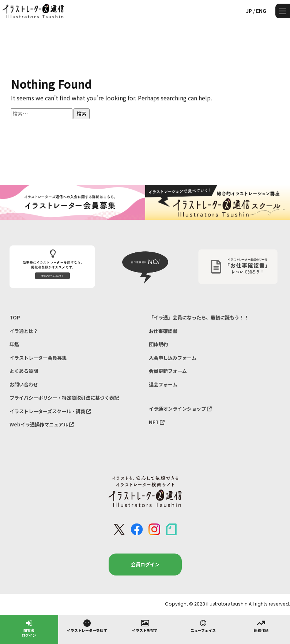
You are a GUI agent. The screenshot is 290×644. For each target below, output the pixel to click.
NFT (157, 422)
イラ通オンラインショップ (180, 409)
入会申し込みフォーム (173, 358)
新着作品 (261, 626)
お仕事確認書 (163, 331)
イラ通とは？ (24, 331)
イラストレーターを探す (87, 626)
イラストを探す (145, 626)
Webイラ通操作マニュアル (42, 424)
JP (249, 11)
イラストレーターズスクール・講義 (50, 411)
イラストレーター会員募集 (38, 358)
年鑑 (14, 344)
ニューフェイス (203, 626)
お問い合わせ (24, 384)
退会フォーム (163, 384)
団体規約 (158, 344)
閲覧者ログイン (29, 628)
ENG (261, 11)
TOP (15, 317)
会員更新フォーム (168, 371)
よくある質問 (24, 371)
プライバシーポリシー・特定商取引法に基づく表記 (64, 398)
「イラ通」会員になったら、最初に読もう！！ (199, 317)
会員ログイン (145, 564)
